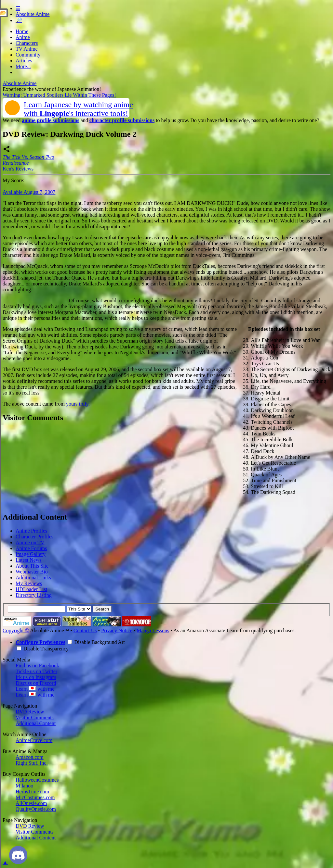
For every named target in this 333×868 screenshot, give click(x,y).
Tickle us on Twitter (36, 671)
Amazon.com (30, 757)
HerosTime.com (32, 792)
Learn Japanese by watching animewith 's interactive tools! (78, 109)
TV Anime (27, 49)
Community (28, 55)
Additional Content (36, 723)
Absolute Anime (33, 14)
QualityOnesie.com (36, 809)
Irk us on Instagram (36, 677)
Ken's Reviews (18, 169)
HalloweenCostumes (37, 780)
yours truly (77, 404)
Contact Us (85, 630)
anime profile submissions (51, 120)
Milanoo (24, 786)
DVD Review (30, 712)
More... (23, 66)
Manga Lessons (153, 630)
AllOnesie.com (31, 803)
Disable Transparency (43, 649)
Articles (24, 61)
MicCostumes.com (35, 797)
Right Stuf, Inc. (32, 763)
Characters (27, 43)
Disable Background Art (96, 642)
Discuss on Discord (36, 683)
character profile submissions (122, 120)
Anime (23, 37)
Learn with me (35, 689)
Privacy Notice (117, 630)
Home (22, 31)
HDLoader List (31, 589)
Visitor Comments (35, 717)
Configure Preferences (40, 642)
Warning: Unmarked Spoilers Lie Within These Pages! (59, 95)
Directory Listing (34, 595)
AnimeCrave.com (34, 740)
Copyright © (16, 630)
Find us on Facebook (37, 666)
